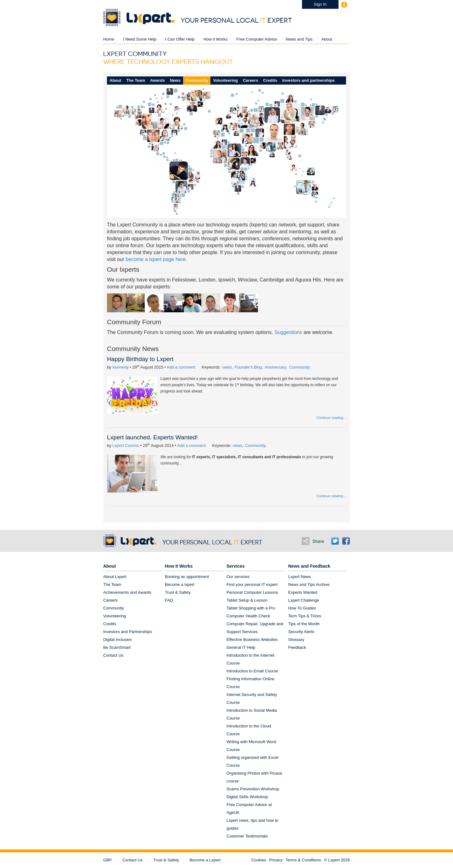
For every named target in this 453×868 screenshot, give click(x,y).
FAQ (169, 600)
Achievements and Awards (127, 592)
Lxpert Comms (126, 445)
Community (197, 80)
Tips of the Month (304, 624)
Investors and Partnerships (128, 632)
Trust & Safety (178, 592)
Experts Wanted (303, 592)
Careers (250, 80)
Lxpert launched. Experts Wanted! (152, 437)
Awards (157, 80)
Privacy (276, 860)
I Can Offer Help (180, 39)
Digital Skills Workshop (247, 797)
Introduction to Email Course (252, 671)
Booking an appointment (187, 577)
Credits (270, 80)
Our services (238, 577)
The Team (136, 80)
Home (109, 39)
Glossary (296, 640)
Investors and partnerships (308, 80)
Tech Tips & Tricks (305, 616)
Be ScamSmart (117, 647)
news (227, 367)
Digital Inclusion (117, 640)
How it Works (215, 39)
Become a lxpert (180, 584)
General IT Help (241, 647)
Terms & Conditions (303, 860)
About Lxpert (115, 577)
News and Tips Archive (309, 584)
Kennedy (120, 367)
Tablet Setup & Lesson (247, 600)
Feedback (297, 647)
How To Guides (302, 608)
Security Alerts (301, 632)
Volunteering (225, 80)
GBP (107, 860)
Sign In (320, 4)
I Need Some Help (140, 39)
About (327, 39)
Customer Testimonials (247, 836)
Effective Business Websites (252, 640)
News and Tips (299, 39)
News (175, 80)
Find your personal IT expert (252, 584)
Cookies (259, 860)
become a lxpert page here (156, 259)
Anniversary (275, 367)
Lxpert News (299, 577)
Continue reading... (331, 418)
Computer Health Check (248, 616)
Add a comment (181, 367)
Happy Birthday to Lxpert (140, 359)
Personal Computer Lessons (252, 592)
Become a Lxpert (205, 860)
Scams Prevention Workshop (253, 789)
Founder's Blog (248, 367)
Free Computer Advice (257, 39)
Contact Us (113, 655)
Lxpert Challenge (304, 600)
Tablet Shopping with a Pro (251, 608)
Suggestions (288, 332)
